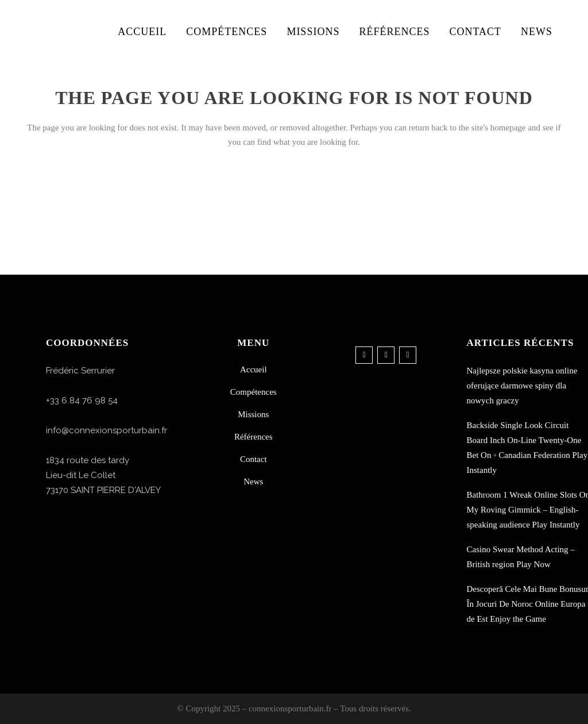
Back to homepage (294, 192)
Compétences (254, 392)
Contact (254, 459)
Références (254, 437)
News (253, 482)
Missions (253, 414)
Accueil (254, 369)
